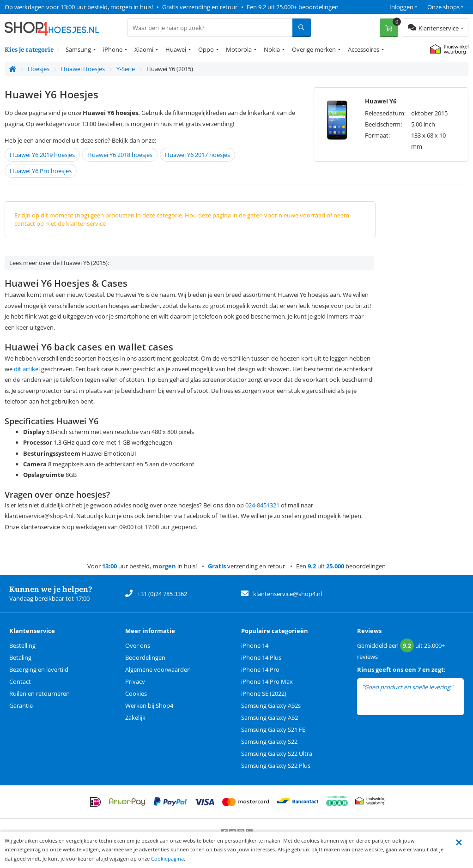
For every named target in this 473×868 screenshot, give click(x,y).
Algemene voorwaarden (158, 669)
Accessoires (364, 49)
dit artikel (27, 369)
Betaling (20, 657)
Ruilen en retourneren (39, 693)
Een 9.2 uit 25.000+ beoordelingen (293, 7)
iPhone (113, 49)
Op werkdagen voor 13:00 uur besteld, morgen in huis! (79, 7)
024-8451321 (262, 505)
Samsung (78, 49)
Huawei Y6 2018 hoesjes (120, 155)
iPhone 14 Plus (261, 657)
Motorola (239, 49)
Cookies (136, 693)
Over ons (138, 645)
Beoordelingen (145, 657)
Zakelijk (135, 717)
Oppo (206, 49)
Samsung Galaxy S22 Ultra (277, 753)
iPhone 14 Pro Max (267, 681)
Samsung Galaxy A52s (271, 705)
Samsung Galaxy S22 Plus (276, 766)
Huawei (176, 49)
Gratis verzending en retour (200, 7)
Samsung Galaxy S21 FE (273, 729)
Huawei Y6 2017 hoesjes (197, 155)
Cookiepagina (167, 859)
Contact (20, 681)
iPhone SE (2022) (264, 693)
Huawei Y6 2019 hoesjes (42, 155)
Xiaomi (144, 49)
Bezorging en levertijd (39, 669)
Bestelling (22, 645)
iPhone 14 (255, 645)
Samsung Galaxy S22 (269, 741)
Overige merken (314, 49)
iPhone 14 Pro (260, 669)
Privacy (135, 681)
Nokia (272, 49)
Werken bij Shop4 (149, 705)
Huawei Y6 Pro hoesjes (41, 171)
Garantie (21, 705)
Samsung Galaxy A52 (270, 717)
